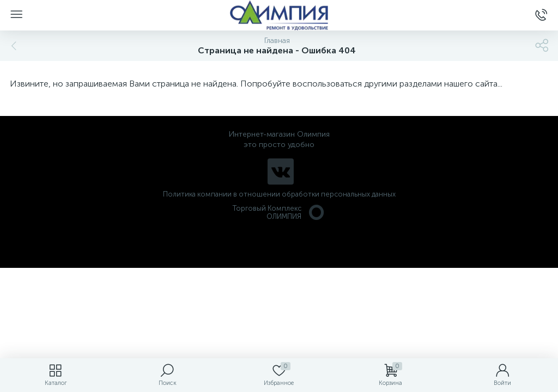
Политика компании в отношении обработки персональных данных (279, 194)
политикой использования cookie (438, 300)
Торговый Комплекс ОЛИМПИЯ (279, 212)
